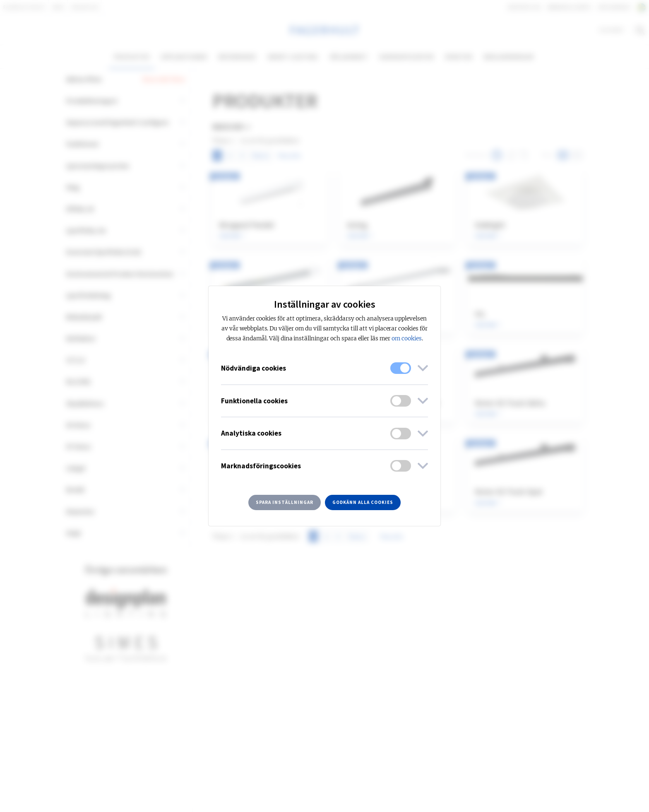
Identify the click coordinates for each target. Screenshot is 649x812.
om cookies (407, 339)
